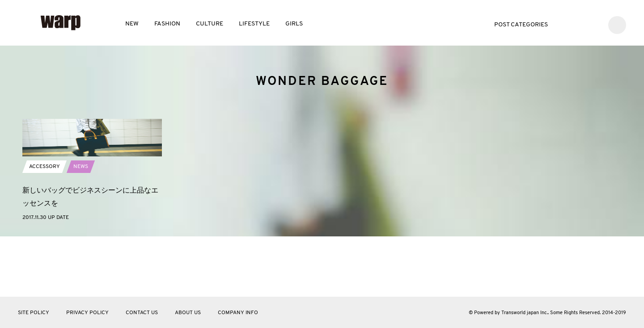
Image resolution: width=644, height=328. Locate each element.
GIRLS (294, 24)
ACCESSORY (44, 227)
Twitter (566, 24)
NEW (132, 24)
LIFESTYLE (254, 24)
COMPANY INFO (238, 313)
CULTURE (210, 24)
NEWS (81, 227)
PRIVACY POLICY (87, 313)
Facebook (580, 24)
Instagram (593, 24)
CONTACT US (142, 313)
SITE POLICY (34, 313)
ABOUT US (188, 313)
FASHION (167, 24)
